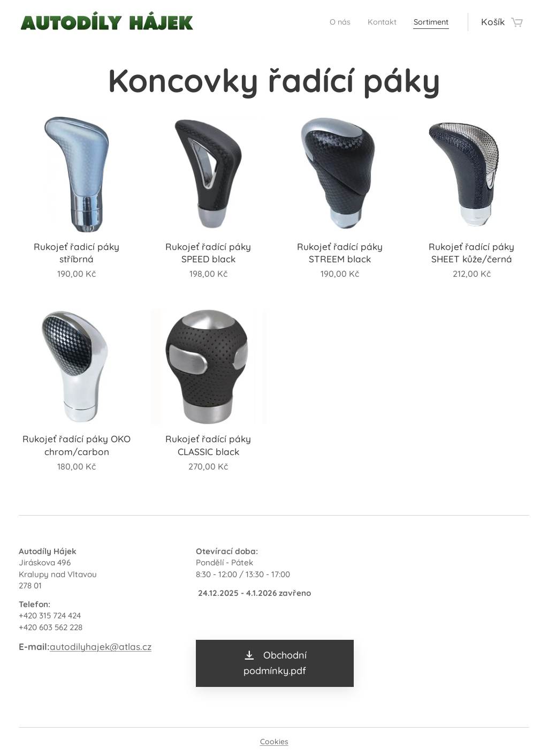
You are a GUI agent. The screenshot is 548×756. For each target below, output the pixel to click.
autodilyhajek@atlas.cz (101, 647)
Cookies (274, 742)
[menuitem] (327, 22)
